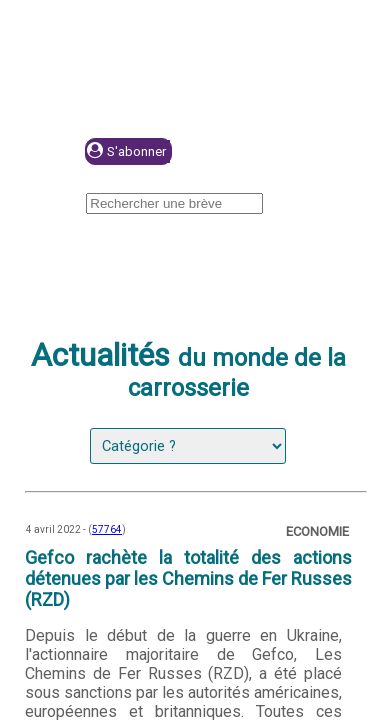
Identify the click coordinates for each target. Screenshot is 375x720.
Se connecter (266, 152)
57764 (107, 529)
